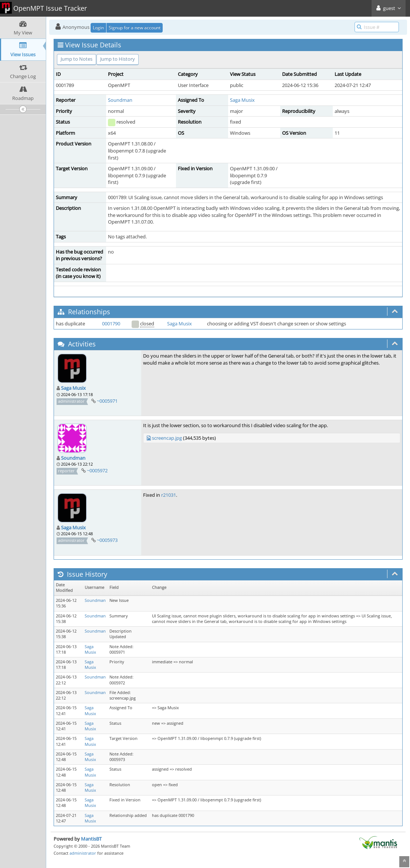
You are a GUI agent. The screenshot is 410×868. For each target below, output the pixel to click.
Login (98, 28)
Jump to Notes (77, 59)
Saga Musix (242, 100)
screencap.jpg (167, 438)
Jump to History (118, 59)
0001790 (111, 324)
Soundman (120, 100)
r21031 (169, 495)
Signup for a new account (135, 28)
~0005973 (107, 540)
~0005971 (107, 401)
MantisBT (91, 839)
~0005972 (97, 470)
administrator (83, 853)
